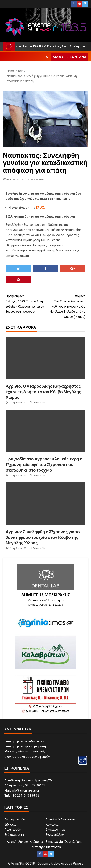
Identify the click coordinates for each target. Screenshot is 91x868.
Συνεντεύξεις (55, 835)
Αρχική (12, 842)
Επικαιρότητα (55, 830)
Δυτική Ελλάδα (15, 819)
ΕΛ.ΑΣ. (40, 208)
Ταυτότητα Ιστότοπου (46, 847)
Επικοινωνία (54, 842)
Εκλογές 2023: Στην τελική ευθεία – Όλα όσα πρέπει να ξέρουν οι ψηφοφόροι (26, 303)
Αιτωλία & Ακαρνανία (60, 819)
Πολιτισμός (13, 830)
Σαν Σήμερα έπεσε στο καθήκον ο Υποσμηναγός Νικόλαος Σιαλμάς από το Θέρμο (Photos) (66, 306)
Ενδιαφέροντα (14, 835)
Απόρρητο (37, 842)
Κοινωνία (52, 824)
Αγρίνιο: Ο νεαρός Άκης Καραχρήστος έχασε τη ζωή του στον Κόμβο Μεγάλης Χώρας (43, 392)
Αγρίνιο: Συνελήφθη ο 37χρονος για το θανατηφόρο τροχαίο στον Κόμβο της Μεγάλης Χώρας (43, 537)
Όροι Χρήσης (73, 842)
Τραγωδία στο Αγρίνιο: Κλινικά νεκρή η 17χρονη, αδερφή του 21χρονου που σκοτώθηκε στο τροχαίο (44, 464)
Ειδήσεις (10, 824)
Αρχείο (23, 842)
